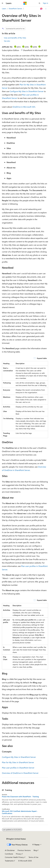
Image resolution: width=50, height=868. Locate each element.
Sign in (45, 3)
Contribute (9, 854)
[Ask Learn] (41, 9)
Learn (4, 9)
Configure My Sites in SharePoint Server (27, 91)
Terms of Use (33, 857)
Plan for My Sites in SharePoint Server (18, 762)
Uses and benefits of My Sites (15, 38)
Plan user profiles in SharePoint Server (18, 768)
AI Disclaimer (10, 850)
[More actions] (46, 9)
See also (7, 41)
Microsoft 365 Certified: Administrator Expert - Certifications (20, 812)
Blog (35, 850)
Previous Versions (24, 850)
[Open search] (39, 3)
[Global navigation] (2, 3)
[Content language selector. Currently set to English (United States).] (16, 839)
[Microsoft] (25, 3)
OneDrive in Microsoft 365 (24, 107)
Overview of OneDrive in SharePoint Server (20, 773)
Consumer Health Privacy (14, 857)
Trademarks (9, 861)
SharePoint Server (15, 9)
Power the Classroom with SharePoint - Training (20, 797)
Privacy (19, 854)
